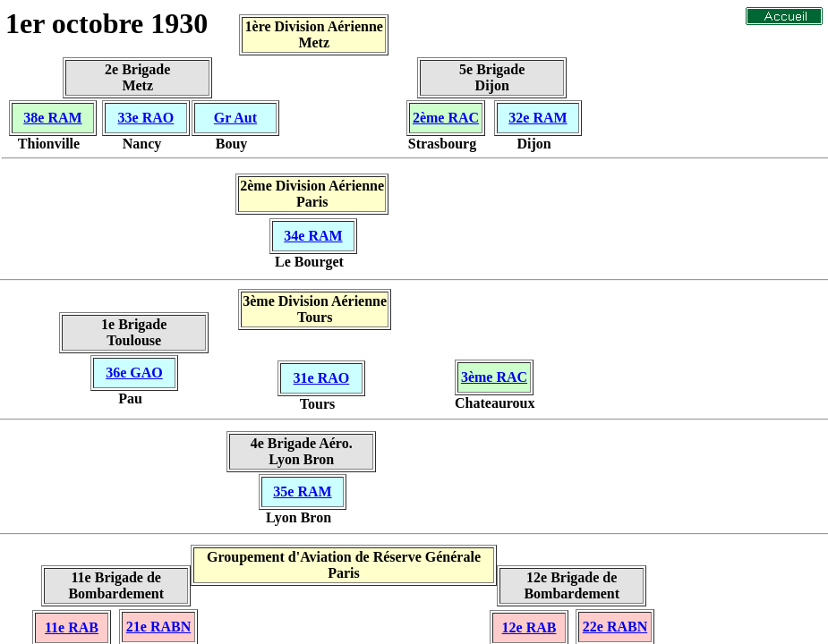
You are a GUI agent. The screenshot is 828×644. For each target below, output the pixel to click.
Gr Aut (235, 118)
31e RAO (322, 378)
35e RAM (302, 491)
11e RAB (72, 627)
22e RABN (615, 627)
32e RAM (538, 118)
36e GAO (134, 373)
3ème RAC (494, 377)
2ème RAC (446, 118)
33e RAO (146, 118)
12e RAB (529, 627)
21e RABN (158, 627)
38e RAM (52, 118)
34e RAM (313, 236)
